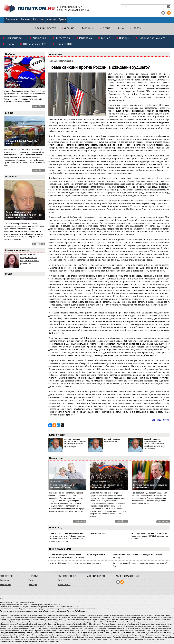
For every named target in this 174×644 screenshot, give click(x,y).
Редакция (39, 19)
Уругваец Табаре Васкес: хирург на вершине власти (150, 486)
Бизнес (105, 38)
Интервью (85, 38)
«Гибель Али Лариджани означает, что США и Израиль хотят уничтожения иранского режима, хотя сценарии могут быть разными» (154, 445)
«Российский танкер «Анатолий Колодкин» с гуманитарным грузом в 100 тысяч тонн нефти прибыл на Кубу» (75, 444)
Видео (10, 44)
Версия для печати (161, 420)
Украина (69, 28)
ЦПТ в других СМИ (35, 44)
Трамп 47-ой (13, 85)
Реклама (25, 19)
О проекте (12, 19)
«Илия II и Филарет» (111, 441)
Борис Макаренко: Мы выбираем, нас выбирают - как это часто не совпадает (24, 215)
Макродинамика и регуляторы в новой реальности (30, 260)
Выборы (124, 38)
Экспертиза (63, 38)
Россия (106, 28)
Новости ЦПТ (64, 44)
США (121, 28)
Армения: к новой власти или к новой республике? (107, 486)
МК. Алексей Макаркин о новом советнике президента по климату (75, 563)
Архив (62, 19)
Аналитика (39, 38)
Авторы (51, 19)
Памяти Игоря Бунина (99, 533)
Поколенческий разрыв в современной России (62, 486)
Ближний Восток (45, 28)
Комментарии (14, 38)
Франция (88, 28)
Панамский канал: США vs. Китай (21, 142)
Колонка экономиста (152, 38)
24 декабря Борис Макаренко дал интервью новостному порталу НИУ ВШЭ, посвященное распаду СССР (149, 536)
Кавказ (136, 28)
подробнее (39, 106)
